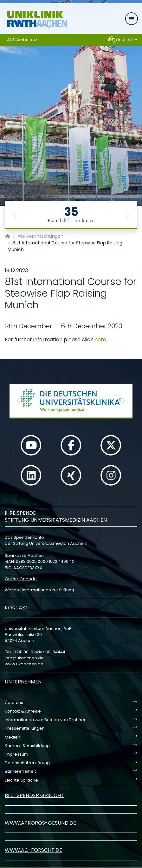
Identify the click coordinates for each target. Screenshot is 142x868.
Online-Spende (21, 579)
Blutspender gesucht (34, 795)
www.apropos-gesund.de (40, 823)
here (100, 340)
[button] (14, 215)
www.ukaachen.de (24, 664)
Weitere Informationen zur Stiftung (39, 590)
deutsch (121, 40)
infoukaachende (24, 658)
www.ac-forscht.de (33, 850)
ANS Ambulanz (22, 40)
